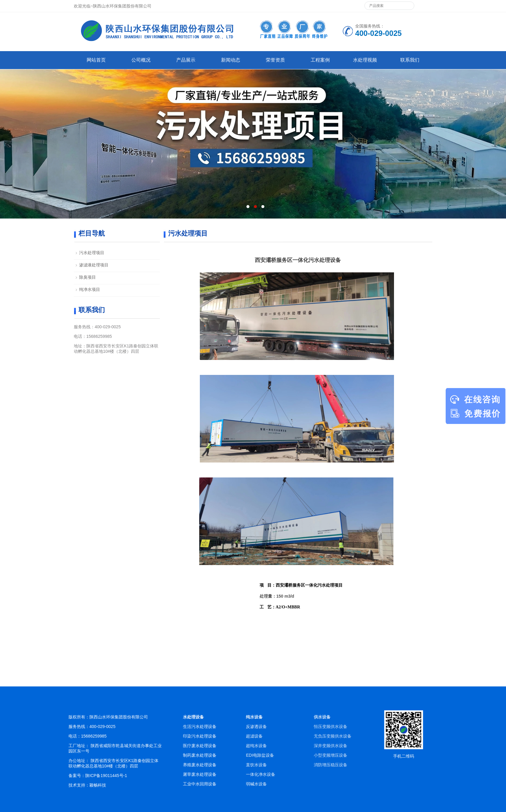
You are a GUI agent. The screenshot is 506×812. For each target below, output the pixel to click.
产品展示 (186, 60)
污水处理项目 (92, 253)
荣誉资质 (275, 60)
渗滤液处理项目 (94, 265)
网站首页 (96, 60)
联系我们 (410, 60)
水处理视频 (365, 60)
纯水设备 (334, 717)
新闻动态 (231, 60)
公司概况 (141, 60)
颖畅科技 (119, 785)
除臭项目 (88, 277)
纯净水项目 (90, 289)
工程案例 (320, 60)
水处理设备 (226, 717)
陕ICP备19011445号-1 (127, 776)
